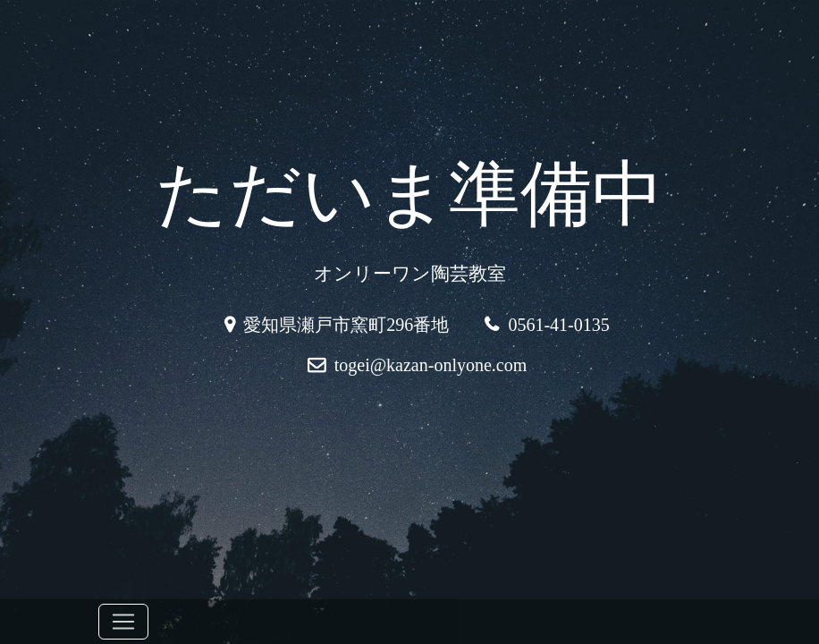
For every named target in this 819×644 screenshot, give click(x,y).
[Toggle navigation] (123, 622)
